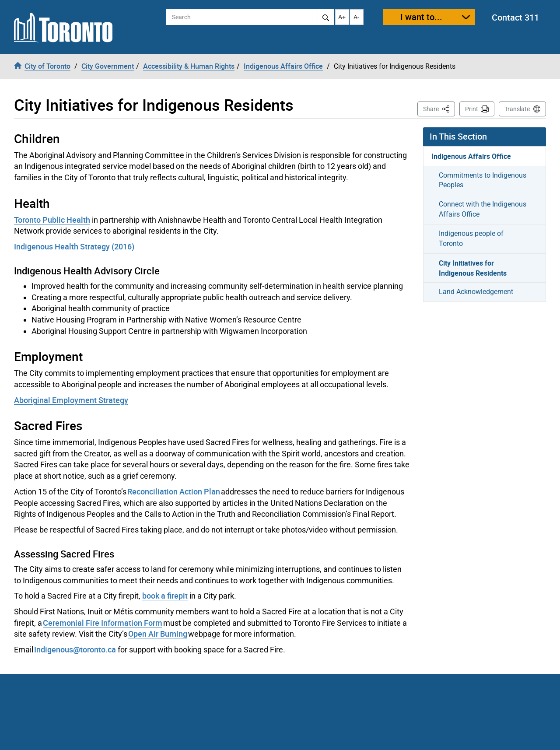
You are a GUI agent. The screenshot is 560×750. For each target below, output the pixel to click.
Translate (517, 109)
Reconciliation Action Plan (174, 491)
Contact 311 (515, 17)
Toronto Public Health (52, 220)
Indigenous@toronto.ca (75, 649)
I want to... (421, 17)
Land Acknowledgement (476, 292)
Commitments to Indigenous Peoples (483, 180)
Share (439, 108)
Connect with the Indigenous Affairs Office (483, 209)
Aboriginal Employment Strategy (71, 400)
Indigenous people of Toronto (471, 238)
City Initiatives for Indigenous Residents (473, 268)
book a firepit (165, 596)
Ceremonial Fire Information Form (103, 623)
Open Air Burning (158, 634)
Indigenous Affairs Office (471, 156)
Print (472, 109)
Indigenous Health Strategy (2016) (74, 246)
